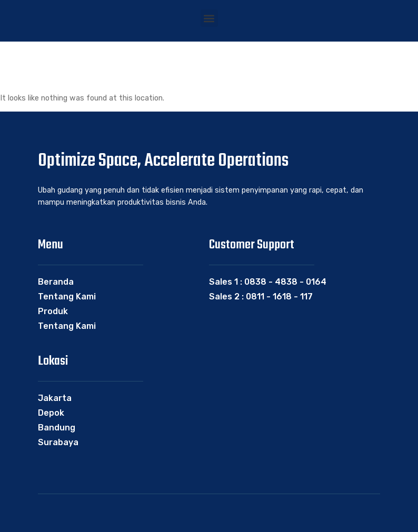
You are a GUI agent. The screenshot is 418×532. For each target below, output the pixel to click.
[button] (209, 18)
